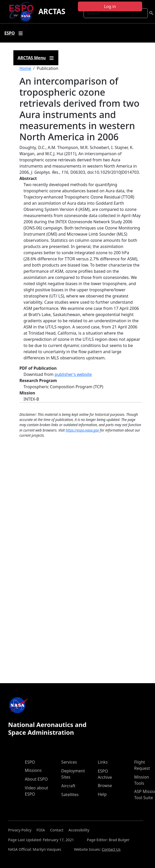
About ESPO (36, 779)
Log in (110, 6)
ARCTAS (52, 11)
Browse (105, 786)
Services (69, 762)
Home (25, 68)
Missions (33, 770)
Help (102, 794)
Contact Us (111, 849)
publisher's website (73, 374)
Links (103, 762)
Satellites (70, 795)
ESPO (30, 762)
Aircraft (68, 786)
